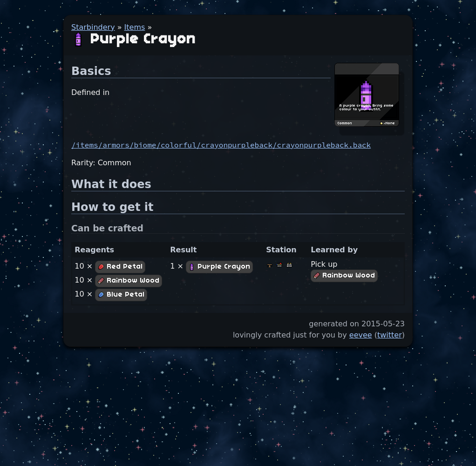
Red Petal (120, 267)
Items (135, 27)
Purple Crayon (219, 267)
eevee (361, 335)
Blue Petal (121, 295)
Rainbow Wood (129, 281)
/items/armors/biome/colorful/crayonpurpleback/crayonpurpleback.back (221, 145)
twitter (390, 335)
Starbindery (93, 27)
